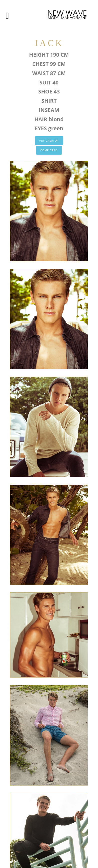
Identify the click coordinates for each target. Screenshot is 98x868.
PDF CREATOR (49, 141)
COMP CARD (49, 150)
